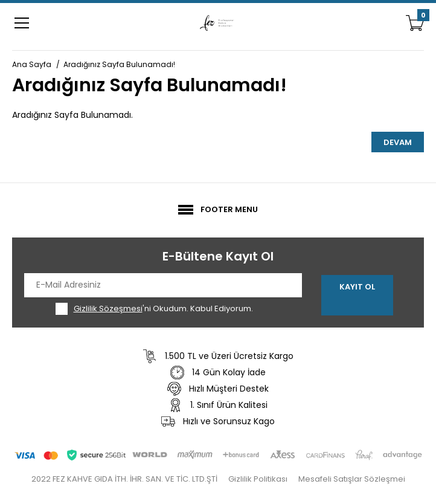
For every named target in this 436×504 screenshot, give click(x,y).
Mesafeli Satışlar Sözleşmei (352, 479)
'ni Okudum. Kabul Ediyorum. (163, 309)
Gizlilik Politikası (258, 479)
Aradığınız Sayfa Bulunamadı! (119, 64)
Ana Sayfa (32, 64)
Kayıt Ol (357, 287)
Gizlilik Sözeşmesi (108, 309)
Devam (398, 142)
